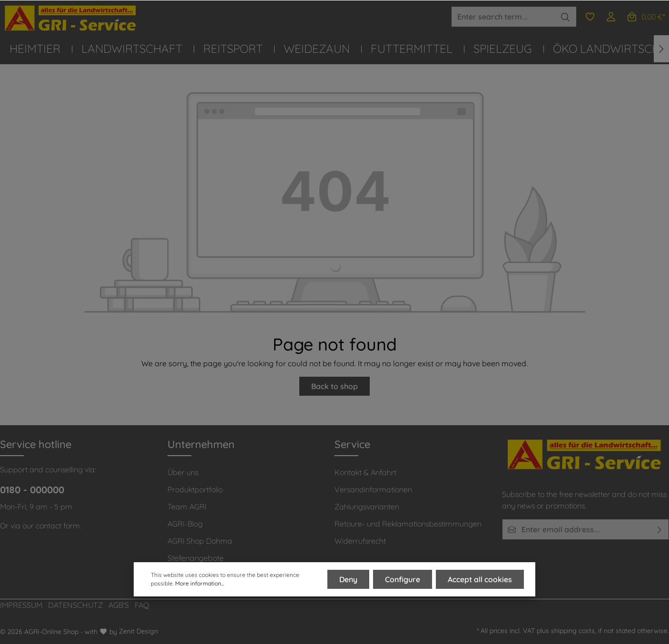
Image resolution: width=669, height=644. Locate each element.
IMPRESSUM (21, 605)
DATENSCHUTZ (75, 605)
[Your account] (611, 17)
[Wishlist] (590, 17)
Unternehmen (201, 444)
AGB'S (119, 605)
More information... (200, 583)
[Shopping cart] (646, 17)
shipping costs (573, 631)
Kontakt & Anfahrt (365, 472)
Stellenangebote (196, 558)
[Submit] (660, 529)
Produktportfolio (195, 489)
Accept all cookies (480, 579)
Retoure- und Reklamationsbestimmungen (408, 524)
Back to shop (334, 386)
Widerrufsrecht (360, 541)
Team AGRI (187, 507)
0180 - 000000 (32, 490)
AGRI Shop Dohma (200, 541)
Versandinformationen (373, 489)
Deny (348, 579)
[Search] (566, 17)
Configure (403, 579)
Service (352, 444)
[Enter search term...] (503, 17)
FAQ (142, 605)
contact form (58, 526)
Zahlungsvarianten (367, 507)
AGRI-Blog (185, 524)
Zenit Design (138, 631)
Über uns (183, 472)
